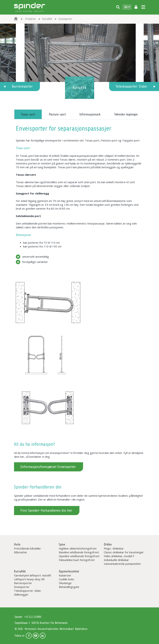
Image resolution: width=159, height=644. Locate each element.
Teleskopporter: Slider (131, 86)
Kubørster (65, 575)
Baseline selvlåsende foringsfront (79, 552)
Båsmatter (21, 552)
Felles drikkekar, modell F (119, 556)
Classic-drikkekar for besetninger (124, 552)
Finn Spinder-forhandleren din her (46, 510)
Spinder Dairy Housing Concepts (30, 7)
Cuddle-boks (66, 579)
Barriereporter (22, 86)
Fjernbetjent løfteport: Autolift (33, 575)
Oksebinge (65, 583)
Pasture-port (57, 114)
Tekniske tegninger (126, 114)
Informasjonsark (90, 114)
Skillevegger (21, 594)
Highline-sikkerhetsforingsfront (78, 548)
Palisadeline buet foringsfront (77, 560)
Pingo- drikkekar (114, 548)
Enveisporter (22, 587)
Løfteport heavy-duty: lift (29, 579)
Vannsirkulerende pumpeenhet (122, 564)
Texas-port (28, 114)
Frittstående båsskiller (28, 548)
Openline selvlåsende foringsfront (79, 556)
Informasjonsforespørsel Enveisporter (48, 467)
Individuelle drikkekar (116, 560)
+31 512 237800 (33, 617)
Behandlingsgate (69, 587)
